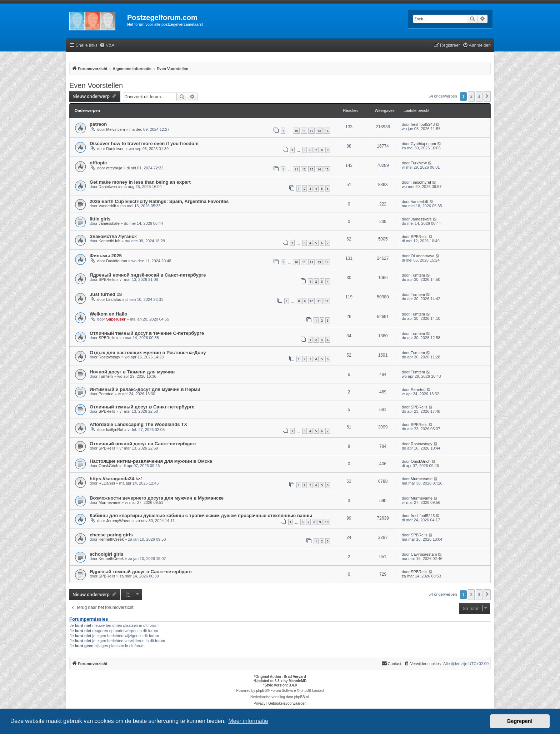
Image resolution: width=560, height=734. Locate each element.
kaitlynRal (115, 430)
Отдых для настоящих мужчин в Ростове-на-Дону (148, 353)
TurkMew (419, 163)
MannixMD (297, 681)
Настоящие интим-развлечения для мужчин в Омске (151, 461)
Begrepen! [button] (520, 721)
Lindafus (114, 299)
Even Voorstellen (96, 85)
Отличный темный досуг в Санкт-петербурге (142, 407)
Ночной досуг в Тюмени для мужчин (132, 372)
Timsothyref (421, 182)
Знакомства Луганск (113, 236)
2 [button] (471, 96)
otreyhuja (114, 168)
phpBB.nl (302, 697)
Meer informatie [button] (248, 721)
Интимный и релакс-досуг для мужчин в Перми (145, 389)
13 (319, 131)
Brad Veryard (295, 677)
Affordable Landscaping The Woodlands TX (138, 424)
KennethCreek (111, 539)
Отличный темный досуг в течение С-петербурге (147, 333)
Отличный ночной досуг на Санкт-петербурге (143, 444)
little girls (100, 219)
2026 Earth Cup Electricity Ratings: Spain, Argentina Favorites (159, 201)
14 (327, 131)
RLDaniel (107, 483)
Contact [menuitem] (391, 663)
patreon (98, 124)
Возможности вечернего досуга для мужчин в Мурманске (157, 498)
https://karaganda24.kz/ (116, 479)
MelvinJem (116, 129)
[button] (487, 96)
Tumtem (418, 275)
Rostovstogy (109, 357)
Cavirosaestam (424, 554)
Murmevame (422, 479)
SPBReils (419, 237)
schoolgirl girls (107, 554)
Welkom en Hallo (108, 314)
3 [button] (479, 96)
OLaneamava (422, 256)
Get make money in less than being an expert (140, 182)
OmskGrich (108, 466)
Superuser (116, 319)
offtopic (98, 163)
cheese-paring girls (111, 535)
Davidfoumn (117, 261)
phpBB (261, 691)
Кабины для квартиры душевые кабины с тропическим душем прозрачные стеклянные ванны (201, 515)
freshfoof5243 (423, 124)
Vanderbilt (107, 206)
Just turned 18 (106, 294)
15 (327, 169)
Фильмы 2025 (106, 256)
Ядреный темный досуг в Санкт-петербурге (141, 572)
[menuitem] (107, 46)
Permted (106, 394)
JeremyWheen (119, 521)
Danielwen (115, 149)
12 (311, 131)
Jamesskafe (109, 223)
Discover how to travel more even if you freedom (144, 143)
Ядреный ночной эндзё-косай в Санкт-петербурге (148, 275)
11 (304, 131)
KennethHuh (109, 241)
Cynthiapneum (423, 144)
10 (296, 131)
